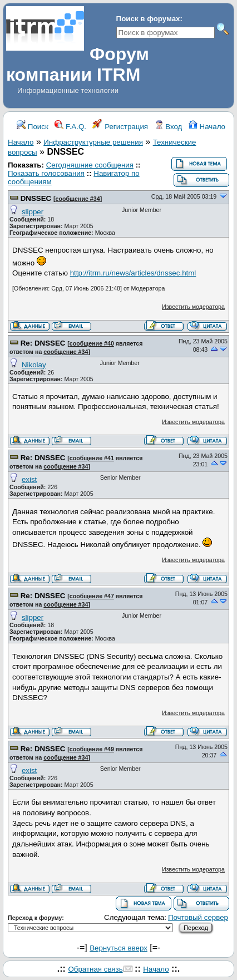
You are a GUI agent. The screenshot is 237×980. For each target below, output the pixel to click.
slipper (33, 212)
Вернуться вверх (119, 948)
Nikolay (34, 365)
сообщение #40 (92, 343)
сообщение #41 (92, 458)
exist (29, 479)
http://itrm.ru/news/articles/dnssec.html (133, 273)
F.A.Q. (70, 127)
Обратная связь (95, 969)
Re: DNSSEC (43, 343)
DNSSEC (36, 198)
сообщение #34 (78, 199)
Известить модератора (193, 307)
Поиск (33, 127)
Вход (169, 127)
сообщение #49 (92, 749)
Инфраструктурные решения (93, 142)
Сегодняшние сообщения (90, 165)
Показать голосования (46, 173)
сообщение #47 (92, 596)
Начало (207, 127)
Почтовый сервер (198, 917)
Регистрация (120, 127)
